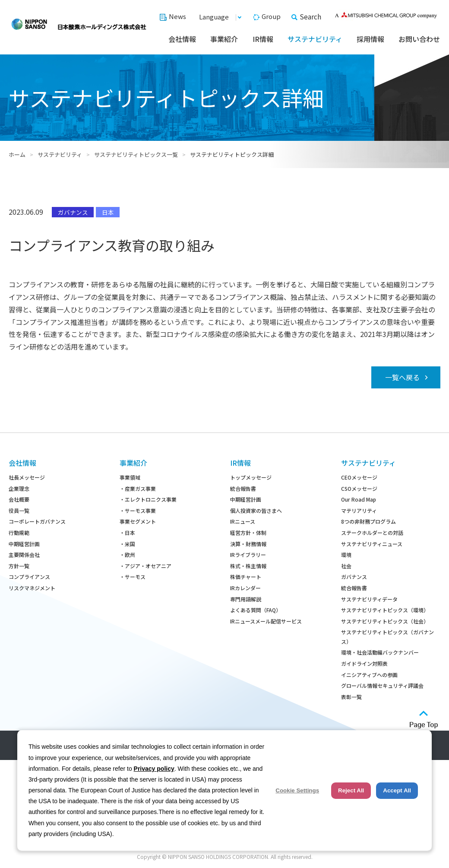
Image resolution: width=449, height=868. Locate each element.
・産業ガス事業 (138, 488)
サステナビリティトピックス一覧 (136, 154)
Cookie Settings (297, 790)
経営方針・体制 (248, 533)
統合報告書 (243, 488)
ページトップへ (424, 720)
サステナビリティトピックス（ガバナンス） (387, 637)
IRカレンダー (245, 588)
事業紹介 (224, 39)
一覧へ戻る (402, 377)
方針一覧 (19, 566)
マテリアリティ (359, 510)
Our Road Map (359, 499)
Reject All (351, 790)
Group (271, 16)
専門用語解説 (246, 599)
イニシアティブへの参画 (369, 675)
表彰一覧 (351, 697)
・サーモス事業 (138, 510)
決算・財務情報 (248, 544)
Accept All (397, 790)
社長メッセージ (27, 477)
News (177, 16)
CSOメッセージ (359, 488)
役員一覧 (19, 510)
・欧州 (127, 555)
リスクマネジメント (32, 588)
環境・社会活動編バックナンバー (380, 652)
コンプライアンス (29, 577)
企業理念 (19, 488)
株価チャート (246, 577)
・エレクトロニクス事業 (148, 499)
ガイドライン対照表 (364, 663)
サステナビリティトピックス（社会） (385, 621)
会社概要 (19, 499)
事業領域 (130, 477)
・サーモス (133, 577)
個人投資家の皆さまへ (256, 510)
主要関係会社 (24, 555)
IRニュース (243, 521)
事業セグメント (138, 521)
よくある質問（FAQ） (256, 610)
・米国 (127, 544)
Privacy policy (154, 769)
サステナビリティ (315, 39)
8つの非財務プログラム (368, 521)
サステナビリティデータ (369, 599)
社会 (346, 566)
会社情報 (182, 39)
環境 (346, 555)
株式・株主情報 (248, 566)
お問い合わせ (419, 39)
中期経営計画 (24, 544)
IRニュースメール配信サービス (266, 621)
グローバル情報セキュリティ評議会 (382, 685)
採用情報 (370, 39)
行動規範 (19, 533)
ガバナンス (354, 577)
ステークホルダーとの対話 (372, 533)
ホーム (17, 154)
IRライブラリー (248, 555)
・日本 (127, 533)
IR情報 (263, 39)
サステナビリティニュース (372, 544)
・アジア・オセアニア (145, 566)
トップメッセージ (251, 477)
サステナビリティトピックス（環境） (385, 610)
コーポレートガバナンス (37, 521)
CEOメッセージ (359, 477)
